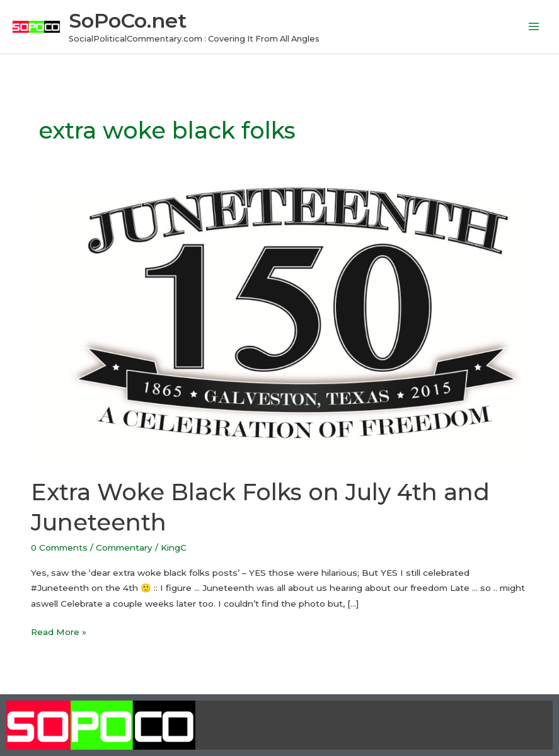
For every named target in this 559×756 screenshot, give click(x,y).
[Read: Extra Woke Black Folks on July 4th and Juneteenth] (279, 326)
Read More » (59, 631)
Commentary (124, 547)
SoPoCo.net (128, 20)
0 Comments (59, 547)
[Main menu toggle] (534, 27)
